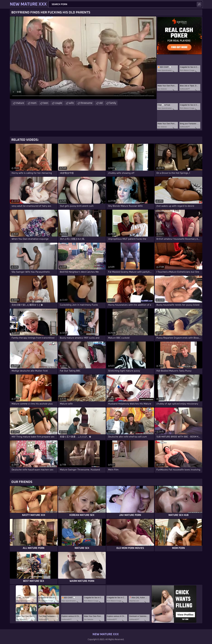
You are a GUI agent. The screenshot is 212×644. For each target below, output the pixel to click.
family (113, 103)
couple (59, 103)
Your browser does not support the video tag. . (83, 58)
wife (71, 103)
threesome (86, 103)
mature (20, 103)
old (101, 103)
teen (46, 103)
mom (34, 103)
